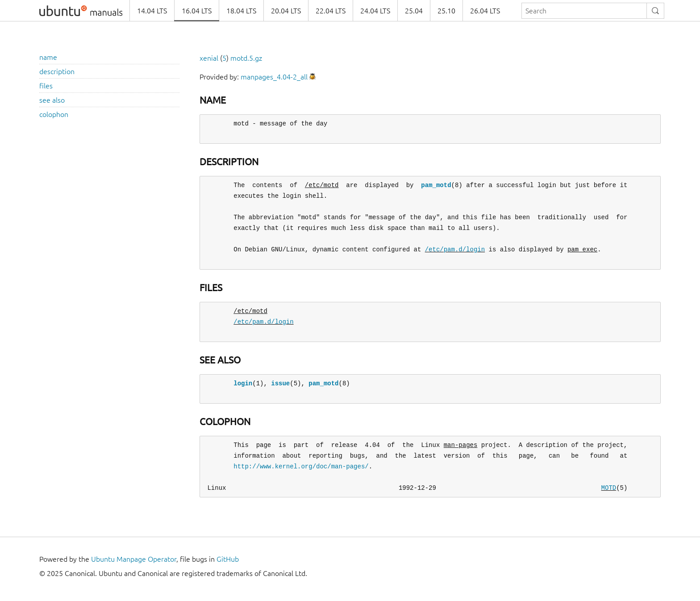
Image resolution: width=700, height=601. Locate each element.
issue (280, 383)
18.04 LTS (241, 11)
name (48, 57)
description (57, 71)
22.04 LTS (331, 11)
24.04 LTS (375, 11)
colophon (54, 114)
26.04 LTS (485, 11)
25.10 (446, 11)
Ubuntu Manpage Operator (134, 559)
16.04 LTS (197, 11)
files (46, 86)
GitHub (228, 559)
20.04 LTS (286, 11)
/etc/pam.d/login (455, 249)
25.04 (414, 11)
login (243, 383)
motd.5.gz (246, 58)
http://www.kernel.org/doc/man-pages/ (301, 466)
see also (52, 100)
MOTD (608, 488)
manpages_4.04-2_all (274, 77)
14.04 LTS (152, 11)
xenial (209, 58)
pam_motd (436, 185)
